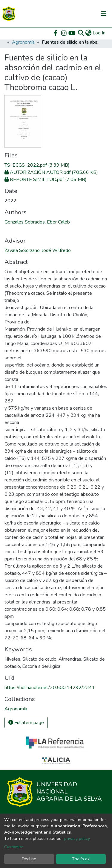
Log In (99, 33)
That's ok (81, 859)
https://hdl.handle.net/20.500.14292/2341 (50, 688)
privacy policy (77, 839)
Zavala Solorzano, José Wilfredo (38, 250)
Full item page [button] (26, 723)
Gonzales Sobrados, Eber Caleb (37, 222)
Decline (29, 859)
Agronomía (23, 42)
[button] (88, 33)
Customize (14, 847)
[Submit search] (81, 33)
